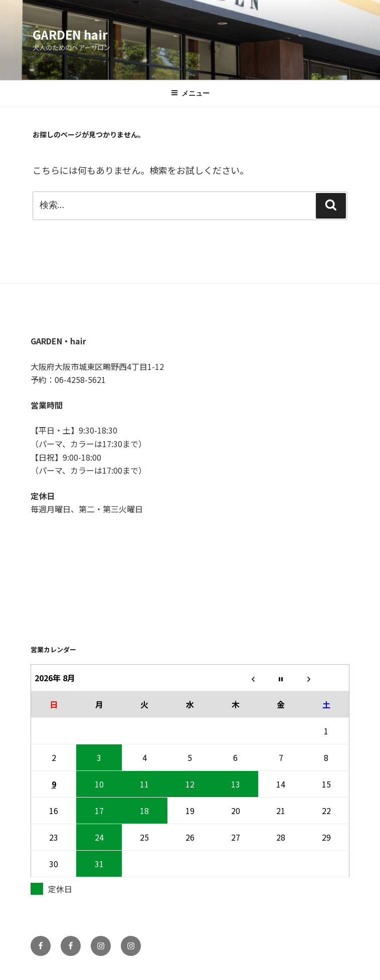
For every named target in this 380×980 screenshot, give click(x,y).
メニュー (190, 93)
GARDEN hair (70, 34)
